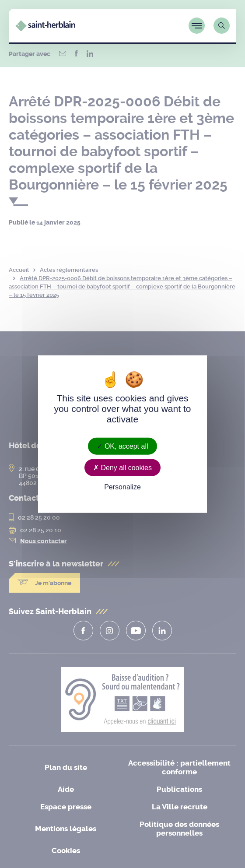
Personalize (122, 487)
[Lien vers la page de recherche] (222, 26)
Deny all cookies (122, 467)
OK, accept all (122, 446)
